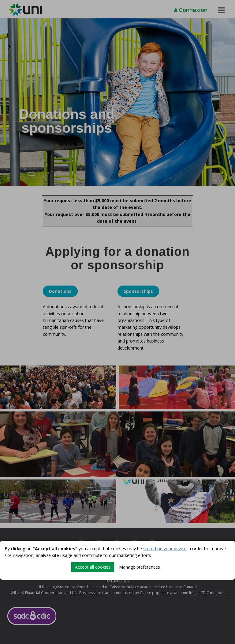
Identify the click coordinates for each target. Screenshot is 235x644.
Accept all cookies (93, 567)
